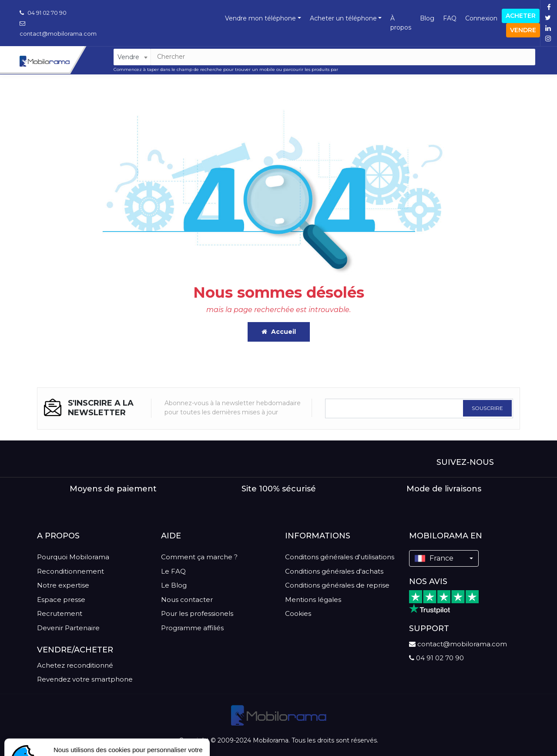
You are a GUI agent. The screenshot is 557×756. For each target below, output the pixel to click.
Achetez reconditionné (75, 665)
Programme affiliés (192, 628)
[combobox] (132, 57)
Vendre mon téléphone (260, 18)
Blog (427, 18)
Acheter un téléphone (343, 18)
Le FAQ (173, 571)
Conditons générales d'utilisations (340, 557)
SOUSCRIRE (487, 408)
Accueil (279, 332)
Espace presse (61, 600)
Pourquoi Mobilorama (73, 557)
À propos (401, 23)
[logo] (279, 715)
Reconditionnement (70, 571)
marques (349, 69)
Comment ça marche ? (199, 557)
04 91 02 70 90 (43, 13)
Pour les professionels (197, 613)
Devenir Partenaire (68, 628)
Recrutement (60, 613)
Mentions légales (313, 600)
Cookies (298, 613)
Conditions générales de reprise (337, 585)
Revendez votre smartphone (85, 679)
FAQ (450, 18)
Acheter (521, 16)
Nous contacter (187, 600)
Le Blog (174, 585)
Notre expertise (63, 585)
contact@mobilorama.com (458, 644)
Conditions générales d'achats (334, 571)
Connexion (481, 18)
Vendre (523, 30)
